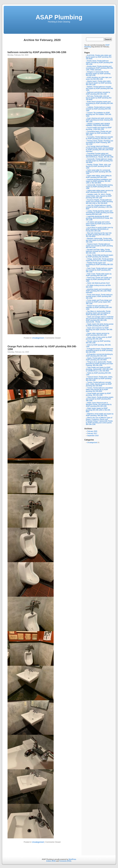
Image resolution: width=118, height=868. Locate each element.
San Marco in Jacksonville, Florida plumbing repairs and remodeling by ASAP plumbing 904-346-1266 (98, 313)
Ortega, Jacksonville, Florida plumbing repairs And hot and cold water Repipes (100, 260)
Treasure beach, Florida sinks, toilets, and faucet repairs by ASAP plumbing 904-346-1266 (99, 379)
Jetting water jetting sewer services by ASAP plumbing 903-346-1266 (99, 191)
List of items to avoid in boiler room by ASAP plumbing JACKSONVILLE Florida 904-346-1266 (99, 229)
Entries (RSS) (51, 861)
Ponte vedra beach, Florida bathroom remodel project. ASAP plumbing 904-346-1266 (99, 296)
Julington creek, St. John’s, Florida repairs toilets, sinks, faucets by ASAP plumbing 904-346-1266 (99, 196)
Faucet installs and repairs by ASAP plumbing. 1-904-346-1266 (99, 128)
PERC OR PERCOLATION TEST (98, 283)
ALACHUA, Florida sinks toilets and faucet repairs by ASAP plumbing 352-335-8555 (99, 57)
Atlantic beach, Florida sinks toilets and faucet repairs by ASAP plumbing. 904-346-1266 (99, 83)
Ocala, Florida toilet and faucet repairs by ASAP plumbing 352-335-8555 (99, 256)
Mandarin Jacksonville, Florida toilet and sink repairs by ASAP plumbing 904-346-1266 (100, 240)
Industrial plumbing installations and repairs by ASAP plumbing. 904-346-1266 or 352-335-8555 (99, 181)
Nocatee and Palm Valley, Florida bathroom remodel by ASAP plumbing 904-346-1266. (99, 251)
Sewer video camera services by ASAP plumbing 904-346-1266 (98, 334)
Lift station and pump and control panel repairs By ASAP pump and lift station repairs (98, 224)
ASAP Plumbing (59, 17)
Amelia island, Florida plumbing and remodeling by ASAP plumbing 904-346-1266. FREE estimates (100, 68)
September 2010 (93, 436)
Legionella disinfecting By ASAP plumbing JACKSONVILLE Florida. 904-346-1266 (99, 218)
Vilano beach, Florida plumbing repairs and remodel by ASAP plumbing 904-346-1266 (100, 399)
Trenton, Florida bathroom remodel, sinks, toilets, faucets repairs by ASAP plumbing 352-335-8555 (99, 384)
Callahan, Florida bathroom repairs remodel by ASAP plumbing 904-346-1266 (98, 109)
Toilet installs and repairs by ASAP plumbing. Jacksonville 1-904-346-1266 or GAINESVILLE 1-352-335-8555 (99, 369)
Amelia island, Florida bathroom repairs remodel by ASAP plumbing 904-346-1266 (100, 63)
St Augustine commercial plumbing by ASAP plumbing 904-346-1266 (99, 355)
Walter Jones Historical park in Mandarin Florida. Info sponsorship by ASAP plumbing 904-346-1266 (99, 404)
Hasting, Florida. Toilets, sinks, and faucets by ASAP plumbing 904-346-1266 (98, 166)
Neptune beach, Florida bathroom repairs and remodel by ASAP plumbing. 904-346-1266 (99, 246)
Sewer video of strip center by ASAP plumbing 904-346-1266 (99, 338)
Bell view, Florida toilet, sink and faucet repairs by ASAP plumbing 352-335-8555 (99, 98)
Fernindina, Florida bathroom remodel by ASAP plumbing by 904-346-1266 (99, 138)
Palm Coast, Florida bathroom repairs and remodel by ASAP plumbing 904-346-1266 (99, 270)
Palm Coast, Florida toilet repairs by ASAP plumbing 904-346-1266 (99, 275)
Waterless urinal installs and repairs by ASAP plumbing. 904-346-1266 (100, 415)
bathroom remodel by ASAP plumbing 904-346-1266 (37, 52)
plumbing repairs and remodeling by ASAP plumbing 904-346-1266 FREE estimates (99, 291)
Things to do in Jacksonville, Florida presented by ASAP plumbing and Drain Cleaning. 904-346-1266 (99, 364)
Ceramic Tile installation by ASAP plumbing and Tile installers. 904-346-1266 (99, 114)
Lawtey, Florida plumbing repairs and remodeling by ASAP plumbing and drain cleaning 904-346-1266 (100, 213)
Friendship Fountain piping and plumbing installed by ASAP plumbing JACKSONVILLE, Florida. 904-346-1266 (100, 155)
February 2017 (92, 433)
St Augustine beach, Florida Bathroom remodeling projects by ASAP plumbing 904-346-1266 (99, 350)
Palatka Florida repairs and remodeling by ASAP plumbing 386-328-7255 (100, 264)
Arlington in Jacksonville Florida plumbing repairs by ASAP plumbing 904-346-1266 (98, 74)
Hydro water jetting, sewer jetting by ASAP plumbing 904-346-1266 (99, 176)
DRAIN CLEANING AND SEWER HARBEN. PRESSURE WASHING (98, 125)
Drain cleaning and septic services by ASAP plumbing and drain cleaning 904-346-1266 (99, 120)
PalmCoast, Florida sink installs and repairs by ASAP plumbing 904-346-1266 (99, 279)
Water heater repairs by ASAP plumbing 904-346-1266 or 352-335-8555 (98, 410)
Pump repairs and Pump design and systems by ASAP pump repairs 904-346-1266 (99, 302)
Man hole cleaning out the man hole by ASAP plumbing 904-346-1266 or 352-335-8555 (99, 235)
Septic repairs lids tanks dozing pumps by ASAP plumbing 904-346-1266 (100, 325)
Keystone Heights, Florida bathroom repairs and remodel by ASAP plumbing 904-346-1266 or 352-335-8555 (99, 202)
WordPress (72, 859)
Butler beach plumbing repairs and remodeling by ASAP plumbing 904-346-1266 (100, 103)
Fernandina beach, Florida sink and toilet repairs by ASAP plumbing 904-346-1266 (99, 133)
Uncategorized (38, 338)
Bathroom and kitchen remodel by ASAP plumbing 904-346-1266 (98, 93)
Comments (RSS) (65, 861)
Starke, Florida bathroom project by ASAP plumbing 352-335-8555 (99, 359)
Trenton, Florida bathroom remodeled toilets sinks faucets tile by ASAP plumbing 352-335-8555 (99, 390)
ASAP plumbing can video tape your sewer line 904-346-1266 (99, 78)
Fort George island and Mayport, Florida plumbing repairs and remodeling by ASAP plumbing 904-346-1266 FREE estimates (100, 149)
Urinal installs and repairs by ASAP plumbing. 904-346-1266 (98, 394)
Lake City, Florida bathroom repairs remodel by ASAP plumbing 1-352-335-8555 (99, 207)
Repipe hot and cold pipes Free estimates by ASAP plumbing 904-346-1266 (99, 307)
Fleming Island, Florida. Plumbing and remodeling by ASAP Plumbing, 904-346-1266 (99, 142)
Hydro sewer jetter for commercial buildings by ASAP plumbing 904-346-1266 (99, 172)
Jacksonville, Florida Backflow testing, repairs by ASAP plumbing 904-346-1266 (99, 187)
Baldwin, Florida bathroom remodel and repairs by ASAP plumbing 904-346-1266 (100, 88)
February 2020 (92, 431)
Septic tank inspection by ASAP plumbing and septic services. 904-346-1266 (99, 330)
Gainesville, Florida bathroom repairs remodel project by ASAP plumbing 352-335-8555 (99, 161)
